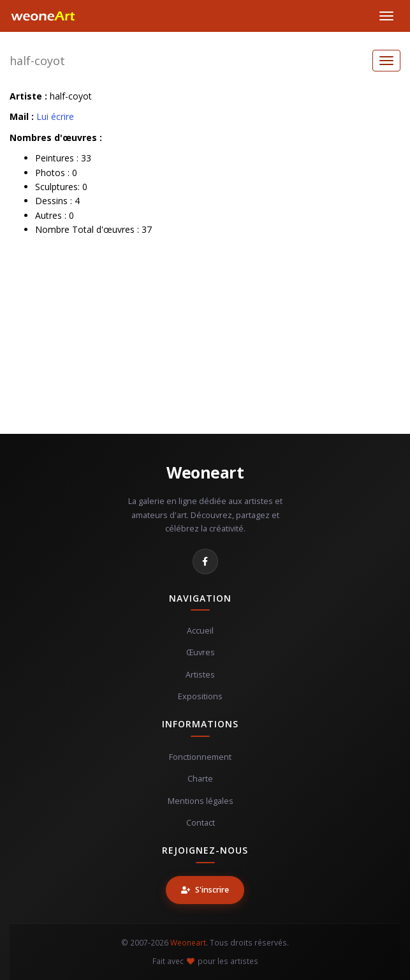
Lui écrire (55, 116)
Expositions (200, 696)
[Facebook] (205, 561)
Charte (200, 779)
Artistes (200, 675)
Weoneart (205, 472)
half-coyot (37, 61)
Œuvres (201, 652)
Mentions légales (201, 801)
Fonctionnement (200, 757)
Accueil (200, 631)
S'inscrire (205, 890)
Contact (201, 823)
